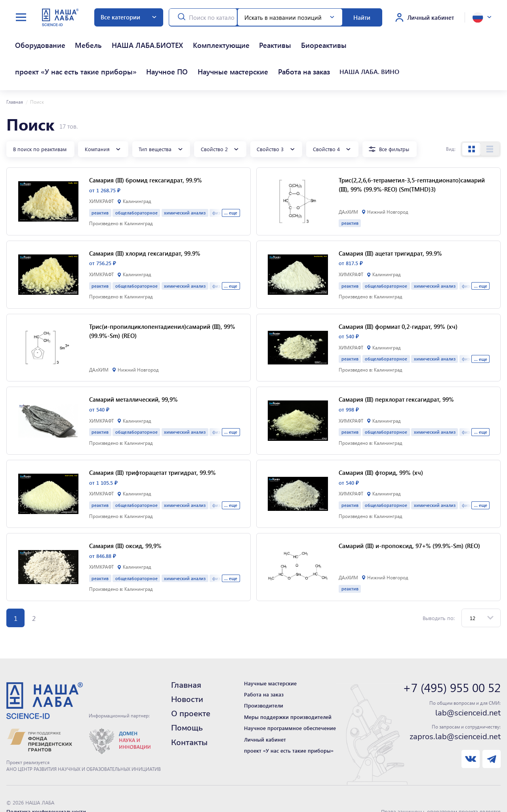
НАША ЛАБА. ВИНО (77, 51)
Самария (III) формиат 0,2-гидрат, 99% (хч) (398, 299)
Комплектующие (160, 38)
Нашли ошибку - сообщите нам (46, 793)
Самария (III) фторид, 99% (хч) (381, 446)
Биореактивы (232, 38)
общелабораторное (136, 185)
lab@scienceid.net (468, 686)
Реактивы (198, 38)
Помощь (187, 701)
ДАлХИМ (348, 185)
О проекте (191, 687)
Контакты (189, 715)
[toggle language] (482, 17)
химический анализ (185, 185)
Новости (187, 672)
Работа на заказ (30, 51)
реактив (100, 185)
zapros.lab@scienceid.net (455, 710)
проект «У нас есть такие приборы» (302, 38)
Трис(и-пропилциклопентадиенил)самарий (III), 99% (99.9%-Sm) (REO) (162, 304)
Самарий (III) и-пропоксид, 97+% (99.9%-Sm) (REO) (409, 518)
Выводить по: (439, 591)
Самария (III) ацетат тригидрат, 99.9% (390, 226)
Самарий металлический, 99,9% (133, 372)
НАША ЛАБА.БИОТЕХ (105, 38)
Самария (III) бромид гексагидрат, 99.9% (146, 153)
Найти (362, 17)
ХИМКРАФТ (101, 174)
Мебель (62, 38)
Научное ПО (371, 38)
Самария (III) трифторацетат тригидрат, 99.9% (152, 446)
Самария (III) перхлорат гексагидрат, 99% (396, 372)
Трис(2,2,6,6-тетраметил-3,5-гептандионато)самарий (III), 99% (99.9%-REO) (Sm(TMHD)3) (412, 158)
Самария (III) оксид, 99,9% (125, 518)
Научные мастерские (420, 38)
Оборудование (28, 38)
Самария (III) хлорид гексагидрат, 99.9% (145, 226)
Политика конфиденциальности (46, 784)
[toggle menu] (21, 17)
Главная (15, 75)
